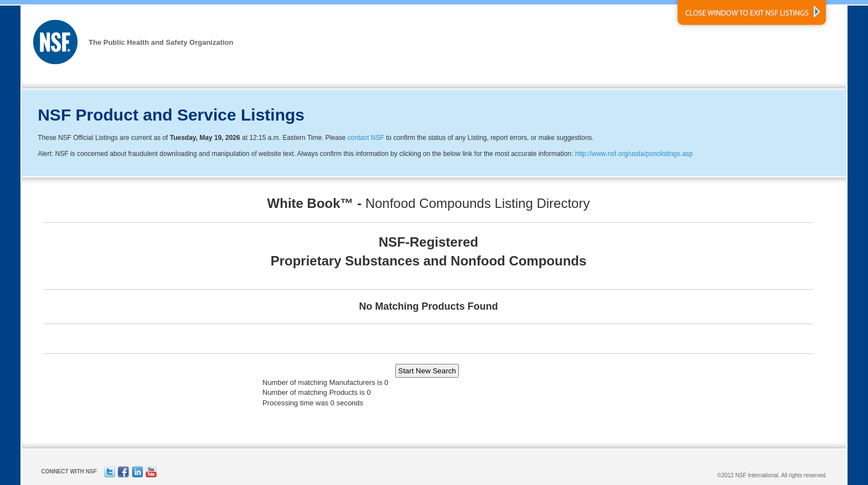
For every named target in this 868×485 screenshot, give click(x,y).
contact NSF (366, 138)
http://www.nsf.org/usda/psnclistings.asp (634, 154)
